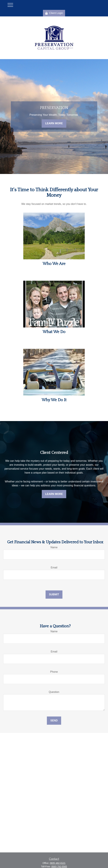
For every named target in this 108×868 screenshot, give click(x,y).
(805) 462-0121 (58, 863)
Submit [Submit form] (54, 594)
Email (54, 568)
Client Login (54, 13)
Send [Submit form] (54, 721)
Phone (54, 672)
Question (54, 692)
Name (54, 547)
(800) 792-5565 (59, 867)
